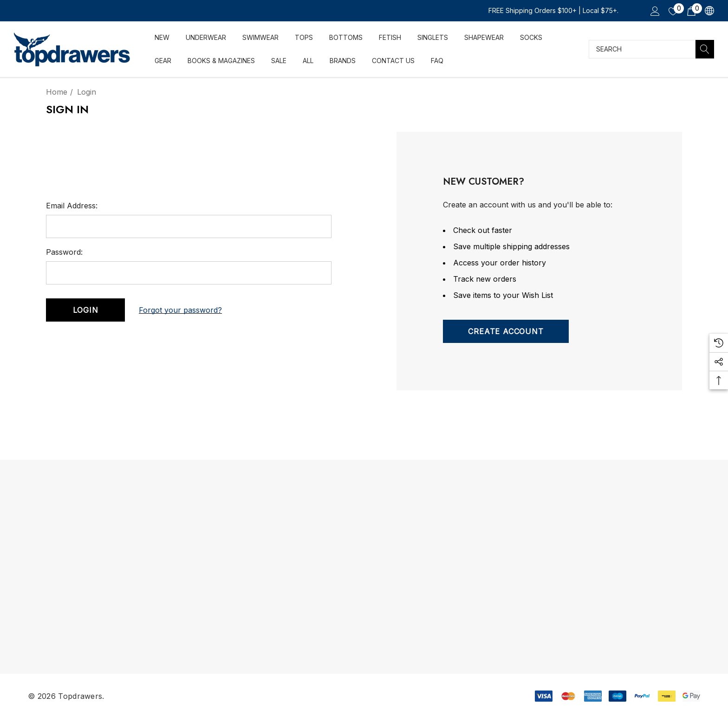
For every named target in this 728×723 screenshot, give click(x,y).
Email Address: (72, 206)
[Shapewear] (484, 38)
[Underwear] (206, 38)
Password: (64, 252)
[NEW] (162, 38)
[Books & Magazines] (221, 60)
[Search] (705, 49)
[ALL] (308, 60)
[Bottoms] (346, 38)
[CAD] (709, 11)
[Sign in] (654, 11)
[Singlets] (432, 38)
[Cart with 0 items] (691, 11)
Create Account (506, 331)
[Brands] (342, 59)
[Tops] (304, 38)
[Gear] (163, 61)
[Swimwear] (260, 38)
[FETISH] (390, 38)
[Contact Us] (393, 59)
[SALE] (279, 60)
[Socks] (531, 38)
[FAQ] (437, 59)
